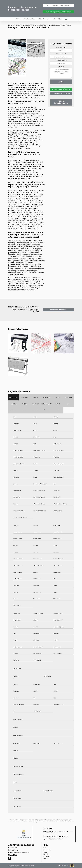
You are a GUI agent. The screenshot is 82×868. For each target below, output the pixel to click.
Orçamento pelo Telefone (61, 94)
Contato (57, 19)
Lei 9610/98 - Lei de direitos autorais (41, 822)
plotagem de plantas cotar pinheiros (61, 25)
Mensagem (61, 67)
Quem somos (29, 19)
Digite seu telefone (61, 60)
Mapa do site (47, 859)
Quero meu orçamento (58, 310)
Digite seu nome (61, 48)
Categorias (19, 25)
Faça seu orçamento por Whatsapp (58, 12)
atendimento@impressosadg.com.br (19, 852)
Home (18, 19)
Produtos (43, 19)
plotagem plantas (43, 25)
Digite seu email (61, 54)
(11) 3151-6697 (13, 848)
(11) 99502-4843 (13, 850)
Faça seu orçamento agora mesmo (58, 5)
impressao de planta (30, 25)
